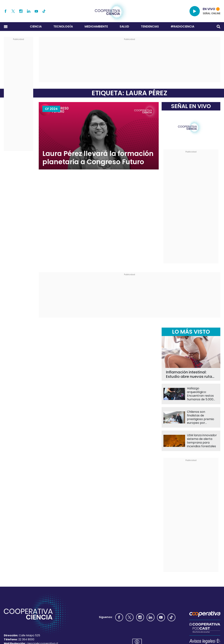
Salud (124, 26)
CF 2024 (51, 109)
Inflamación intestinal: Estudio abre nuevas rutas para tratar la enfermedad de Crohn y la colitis (190, 374)
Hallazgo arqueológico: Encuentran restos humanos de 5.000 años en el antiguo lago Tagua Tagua (200, 394)
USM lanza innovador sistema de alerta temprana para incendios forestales (202, 441)
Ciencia (36, 26)
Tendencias (150, 26)
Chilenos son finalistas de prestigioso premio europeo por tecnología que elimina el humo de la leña (202, 417)
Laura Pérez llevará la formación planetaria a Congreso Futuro (98, 158)
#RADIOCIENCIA (182, 26)
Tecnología (63, 26)
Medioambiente (96, 26)
